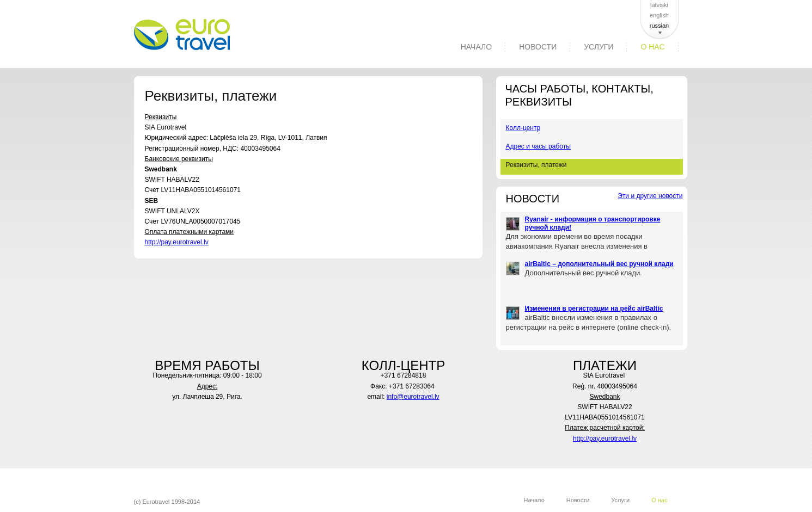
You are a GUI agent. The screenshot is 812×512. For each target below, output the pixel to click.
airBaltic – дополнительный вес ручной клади (599, 264)
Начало (476, 47)
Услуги (599, 47)
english (659, 15)
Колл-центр (523, 128)
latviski (659, 5)
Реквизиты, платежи (536, 165)
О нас (652, 47)
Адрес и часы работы (538, 146)
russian (659, 26)
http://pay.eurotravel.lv (177, 242)
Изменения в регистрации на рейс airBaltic (594, 309)
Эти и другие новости (650, 196)
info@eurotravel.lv (413, 397)
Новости (538, 47)
